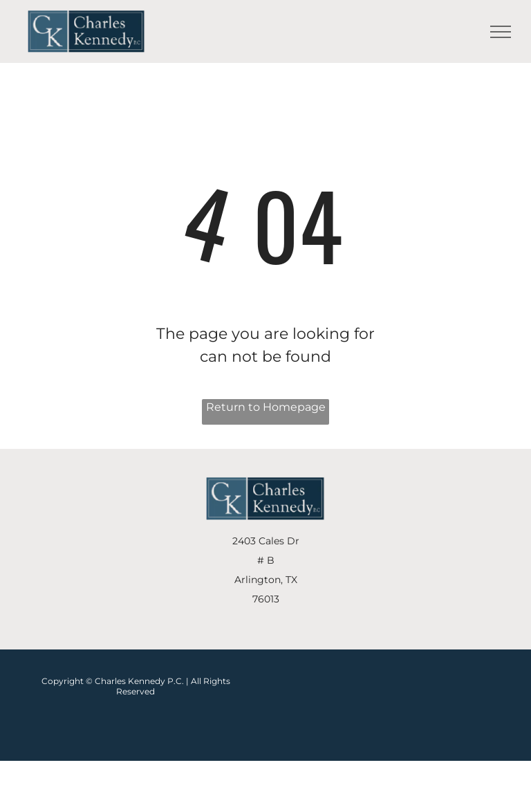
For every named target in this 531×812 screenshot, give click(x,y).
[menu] (501, 32)
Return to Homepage (266, 407)
